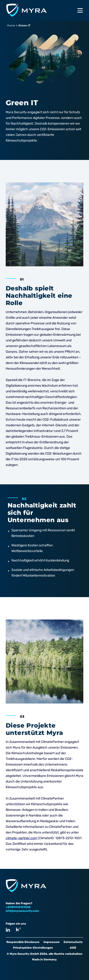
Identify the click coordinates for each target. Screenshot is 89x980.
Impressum (52, 942)
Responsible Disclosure (23, 942)
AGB (73, 948)
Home (11, 25)
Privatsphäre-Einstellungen (33, 948)
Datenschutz (73, 942)
